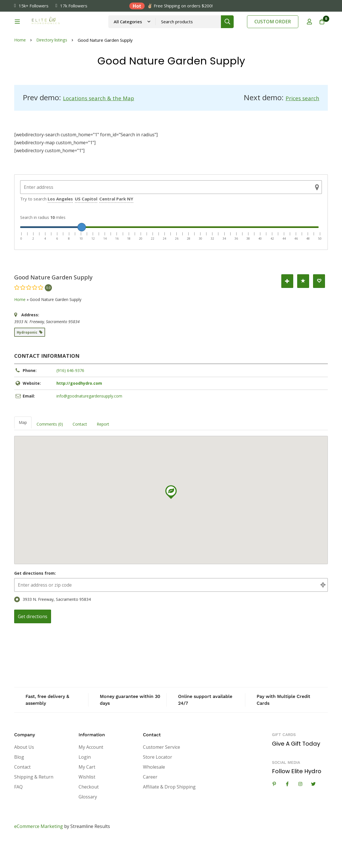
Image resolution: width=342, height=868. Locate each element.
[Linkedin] (274, 812)
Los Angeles (60, 227)
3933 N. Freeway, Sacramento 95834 (52, 627)
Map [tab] (23, 450)
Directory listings (53, 69)
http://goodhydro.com (79, 411)
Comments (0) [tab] (50, 452)
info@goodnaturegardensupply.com (89, 424)
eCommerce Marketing (39, 854)
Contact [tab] (80, 452)
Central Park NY (116, 227)
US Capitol (86, 227)
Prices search (297, 126)
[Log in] (306, 29)
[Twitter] (313, 812)
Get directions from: (35, 601)
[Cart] (320, 29)
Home (20, 69)
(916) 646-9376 (70, 398)
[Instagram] (300, 812)
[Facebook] (287, 812)
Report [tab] (103, 452)
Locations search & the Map (110, 126)
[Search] (237, 29)
